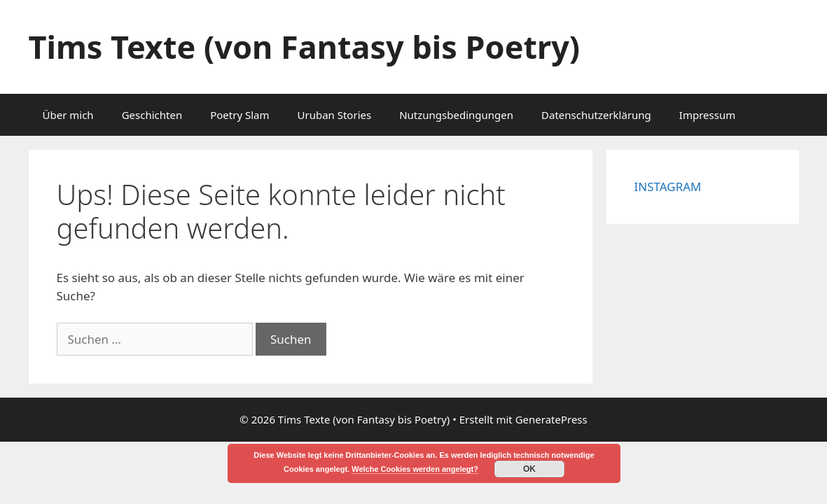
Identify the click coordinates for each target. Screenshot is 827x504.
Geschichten (152, 115)
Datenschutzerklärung (596, 115)
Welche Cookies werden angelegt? (415, 469)
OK (529, 469)
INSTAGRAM (668, 187)
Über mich (68, 115)
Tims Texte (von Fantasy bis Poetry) (305, 47)
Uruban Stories (334, 115)
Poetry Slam (239, 115)
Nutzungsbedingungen (456, 115)
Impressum (707, 115)
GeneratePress (551, 419)
